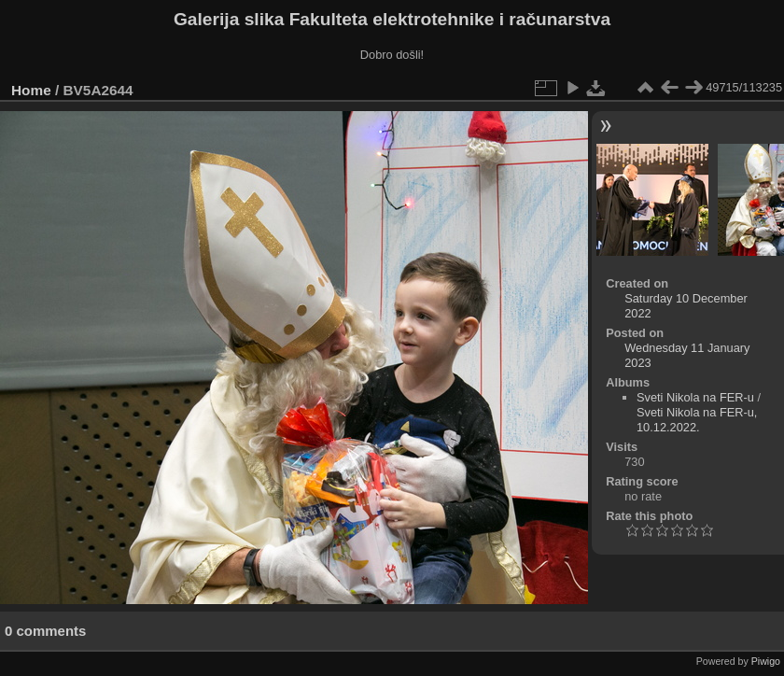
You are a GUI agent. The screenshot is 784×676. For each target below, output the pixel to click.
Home (31, 90)
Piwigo (766, 661)
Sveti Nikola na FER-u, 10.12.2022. (697, 420)
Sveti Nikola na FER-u (695, 397)
